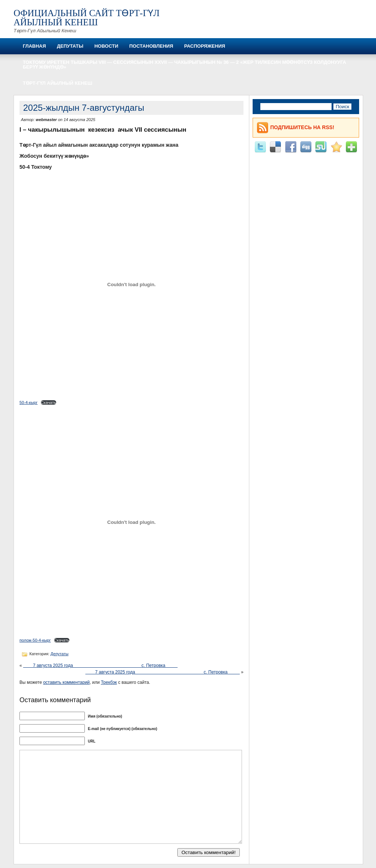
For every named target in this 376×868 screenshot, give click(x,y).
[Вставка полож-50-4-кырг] (131, 522)
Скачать (48, 402)
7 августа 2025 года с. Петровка (100, 665)
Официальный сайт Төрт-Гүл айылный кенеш (86, 18)
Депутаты (70, 46)
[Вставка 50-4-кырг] (131, 284)
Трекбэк (109, 682)
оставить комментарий (66, 682)
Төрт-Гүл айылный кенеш (57, 83)
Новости (106, 46)
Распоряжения (205, 46)
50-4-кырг (28, 402)
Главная (34, 46)
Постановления (151, 46)
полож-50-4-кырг (35, 640)
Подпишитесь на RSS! (302, 127)
